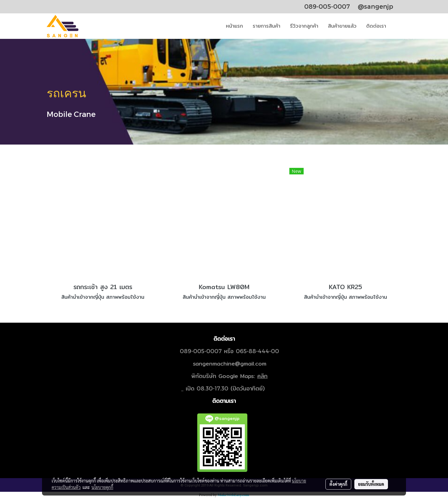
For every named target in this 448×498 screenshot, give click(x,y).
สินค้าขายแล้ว (342, 26)
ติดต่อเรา (376, 26)
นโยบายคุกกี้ (102, 487)
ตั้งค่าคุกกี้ (338, 484)
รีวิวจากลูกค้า (304, 26)
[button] (396, 26)
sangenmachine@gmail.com (230, 364)
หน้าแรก (234, 26)
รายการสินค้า (266, 26)
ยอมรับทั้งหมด (371, 484)
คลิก (262, 376)
